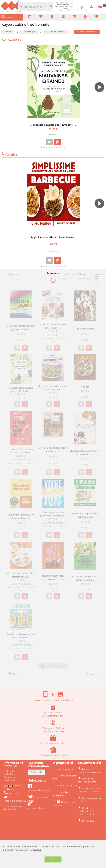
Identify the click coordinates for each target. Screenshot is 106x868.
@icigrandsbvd (38, 798)
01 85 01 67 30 (12, 794)
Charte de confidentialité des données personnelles (88, 811)
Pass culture (88, 821)
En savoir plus (64, 7)
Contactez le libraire (67, 786)
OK (53, 859)
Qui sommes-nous (66, 769)
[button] (101, 96)
